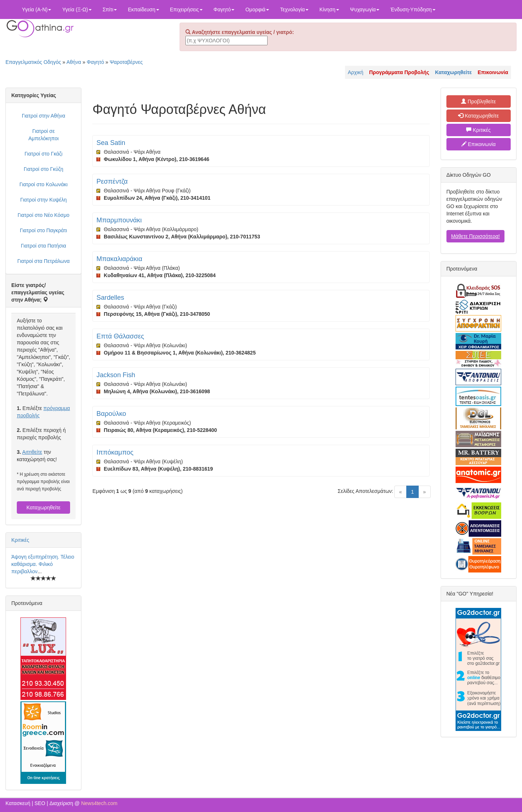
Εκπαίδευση (143, 9)
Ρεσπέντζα (112, 181)
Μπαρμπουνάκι (119, 220)
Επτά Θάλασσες (120, 336)
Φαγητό (224, 9)
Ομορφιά (257, 9)
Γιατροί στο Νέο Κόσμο (43, 215)
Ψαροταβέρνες (126, 62)
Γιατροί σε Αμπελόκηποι (44, 135)
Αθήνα (74, 62)
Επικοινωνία (479, 144)
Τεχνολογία (294, 9)
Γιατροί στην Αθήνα (44, 116)
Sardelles (110, 298)
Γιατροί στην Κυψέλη (43, 200)
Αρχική (356, 72)
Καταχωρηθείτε (44, 507)
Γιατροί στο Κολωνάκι (43, 184)
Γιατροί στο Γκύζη (43, 169)
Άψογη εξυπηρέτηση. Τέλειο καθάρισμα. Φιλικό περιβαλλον (43, 564)
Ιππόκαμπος (115, 452)
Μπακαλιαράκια (119, 259)
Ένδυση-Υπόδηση (413, 9)
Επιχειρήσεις (186, 9)
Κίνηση (329, 9)
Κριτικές (20, 540)
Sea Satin (111, 143)
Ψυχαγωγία (365, 9)
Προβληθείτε (479, 101)
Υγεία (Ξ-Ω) (77, 9)
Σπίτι (110, 9)
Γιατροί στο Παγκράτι (44, 230)
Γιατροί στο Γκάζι (43, 154)
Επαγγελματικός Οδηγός (33, 62)
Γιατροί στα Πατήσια (43, 246)
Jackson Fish (116, 375)
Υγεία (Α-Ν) (37, 9)
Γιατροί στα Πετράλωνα (44, 261)
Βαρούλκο (111, 414)
